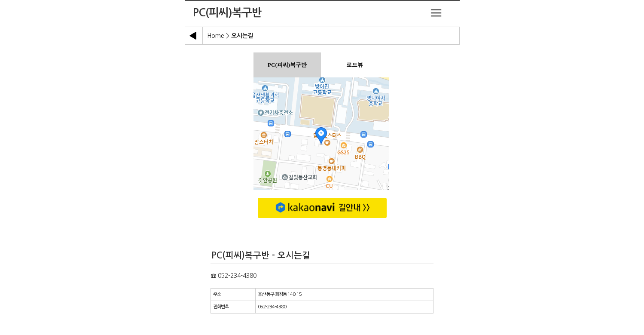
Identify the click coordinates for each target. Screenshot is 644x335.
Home (216, 36)
